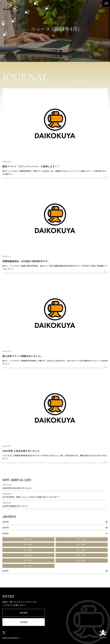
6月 (82, 550)
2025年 (6, 528)
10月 (82, 539)
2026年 (6, 522)
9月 (28, 545)
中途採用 (24, 622)
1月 (28, 566)
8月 (82, 545)
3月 (28, 561)
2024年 (6, 533)
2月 (82, 561)
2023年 (6, 571)
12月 (28, 539)
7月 (28, 550)
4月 (82, 555)
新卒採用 (24, 613)
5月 (28, 555)
